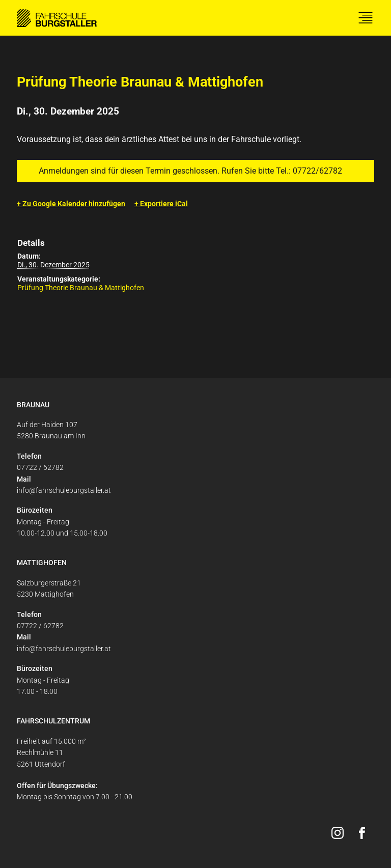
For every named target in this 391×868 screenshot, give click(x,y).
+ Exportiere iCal (161, 204)
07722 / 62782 (40, 467)
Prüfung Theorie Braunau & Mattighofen (81, 288)
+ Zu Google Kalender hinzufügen (71, 204)
